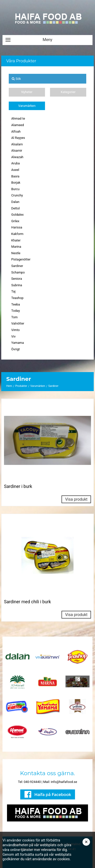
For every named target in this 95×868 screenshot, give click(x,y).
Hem (9, 386)
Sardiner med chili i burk (27, 602)
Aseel (15, 170)
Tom (14, 317)
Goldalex (17, 215)
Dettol (15, 208)
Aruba (15, 163)
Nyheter (27, 92)
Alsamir (17, 151)
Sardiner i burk (18, 486)
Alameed (17, 125)
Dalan (15, 202)
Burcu (15, 189)
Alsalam (17, 144)
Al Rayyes (18, 138)
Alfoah (16, 131)
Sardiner (17, 266)
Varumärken (27, 106)
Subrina (17, 285)
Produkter (21, 386)
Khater (16, 240)
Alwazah (17, 157)
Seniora (17, 279)
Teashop (17, 298)
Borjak (16, 183)
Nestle (16, 253)
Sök (16, 79)
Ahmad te (18, 118)
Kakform (17, 234)
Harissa (17, 227)
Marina (16, 247)
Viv (13, 336)
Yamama (18, 343)
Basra (15, 176)
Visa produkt (76, 499)
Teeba (16, 304)
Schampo (18, 272)
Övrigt (15, 349)
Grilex (15, 221)
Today (15, 311)
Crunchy (17, 195)
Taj (13, 291)
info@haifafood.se (64, 782)
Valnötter (18, 323)
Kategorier (68, 92)
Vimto (15, 330)
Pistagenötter (21, 259)
